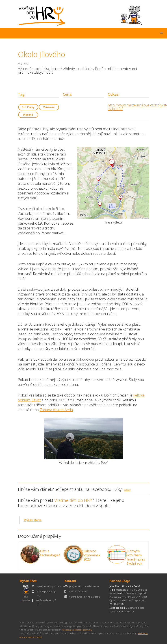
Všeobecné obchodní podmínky (77, 630)
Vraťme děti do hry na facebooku (85, 597)
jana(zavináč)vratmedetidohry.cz (85, 586)
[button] (162, 33)
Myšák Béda (33, 520)
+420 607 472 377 (78, 592)
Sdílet (127, 490)
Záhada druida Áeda (56, 410)
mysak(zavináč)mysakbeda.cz (50, 586)
